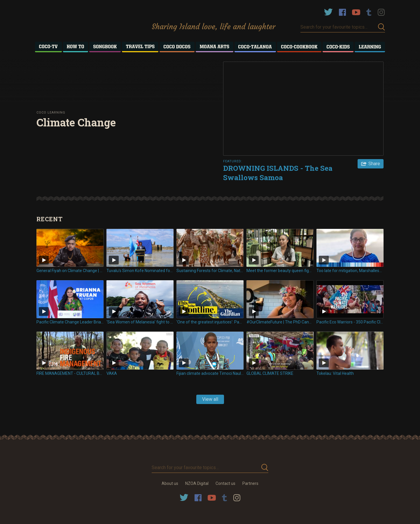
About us (170, 483)
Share (374, 164)
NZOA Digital (197, 483)
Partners (250, 483)
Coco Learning (51, 113)
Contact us (225, 483)
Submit (381, 27)
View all (210, 399)
